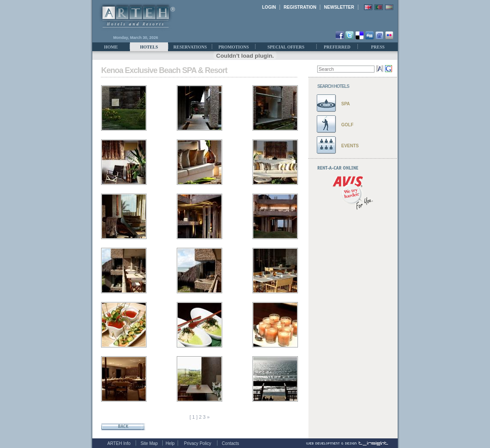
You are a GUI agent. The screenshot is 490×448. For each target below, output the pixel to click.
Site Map (149, 443)
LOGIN (269, 7)
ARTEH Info (119, 443)
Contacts (230, 443)
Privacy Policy (198, 443)
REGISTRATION (300, 7)
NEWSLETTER (339, 7)
